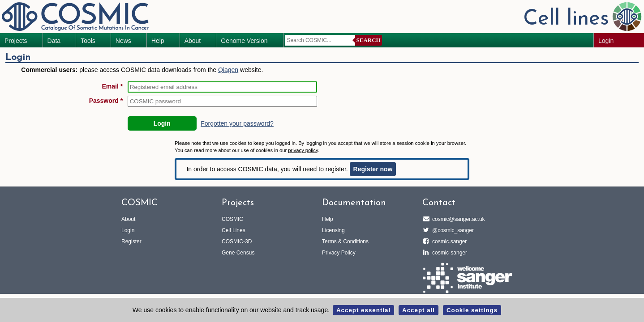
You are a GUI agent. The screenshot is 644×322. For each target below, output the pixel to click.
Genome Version (244, 41)
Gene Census (238, 253)
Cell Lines (234, 230)
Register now (373, 169)
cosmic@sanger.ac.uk (457, 219)
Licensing (333, 230)
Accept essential (363, 310)
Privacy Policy (339, 253)
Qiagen (228, 70)
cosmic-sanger (448, 253)
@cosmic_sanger (452, 230)
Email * (112, 86)
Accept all (419, 310)
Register (131, 241)
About (193, 41)
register (336, 169)
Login (606, 41)
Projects (16, 41)
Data (54, 41)
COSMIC (232, 219)
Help (158, 41)
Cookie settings (472, 310)
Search (369, 40)
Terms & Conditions (345, 241)
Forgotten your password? (237, 123)
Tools (88, 41)
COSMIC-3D (237, 241)
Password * (106, 101)
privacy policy (303, 150)
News (123, 41)
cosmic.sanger (448, 241)
